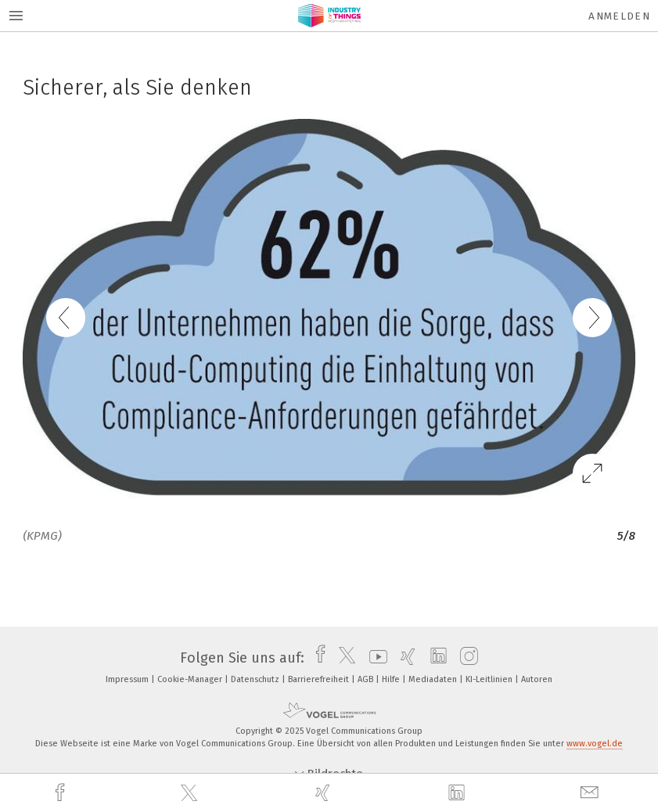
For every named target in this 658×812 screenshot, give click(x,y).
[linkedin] (458, 793)
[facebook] (62, 793)
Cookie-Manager (191, 679)
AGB (367, 679)
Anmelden (619, 16)
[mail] (591, 793)
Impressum (128, 679)
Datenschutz (256, 679)
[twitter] (191, 793)
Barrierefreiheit (320, 679)
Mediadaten (434, 679)
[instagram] (465, 658)
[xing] (325, 793)
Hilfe (392, 679)
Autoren (537, 679)
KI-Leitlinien (490, 679)
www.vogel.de (595, 744)
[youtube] (374, 658)
